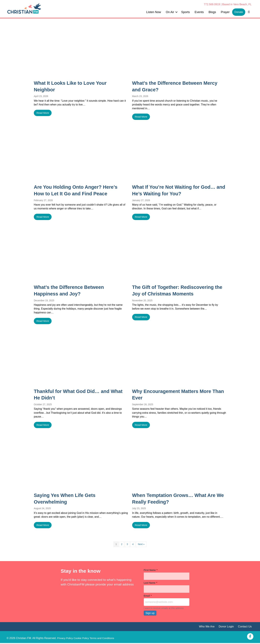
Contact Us (244, 627)
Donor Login (225, 627)
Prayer (225, 12)
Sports (186, 12)
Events (199, 12)
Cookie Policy (82, 639)
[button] (176, 12)
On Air (170, 12)
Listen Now (154, 12)
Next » (141, 545)
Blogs (212, 12)
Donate (239, 12)
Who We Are (205, 627)
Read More (43, 113)
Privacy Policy (65, 639)
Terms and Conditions (104, 639)
